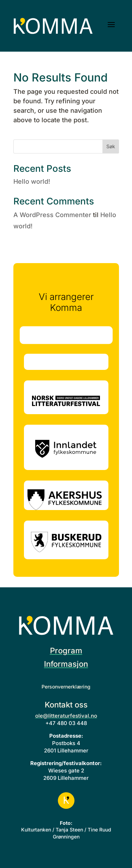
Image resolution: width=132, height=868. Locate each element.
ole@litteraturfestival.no (66, 716)
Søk (111, 146)
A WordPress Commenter (52, 215)
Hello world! (32, 181)
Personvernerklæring (66, 687)
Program (66, 651)
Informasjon (66, 664)
